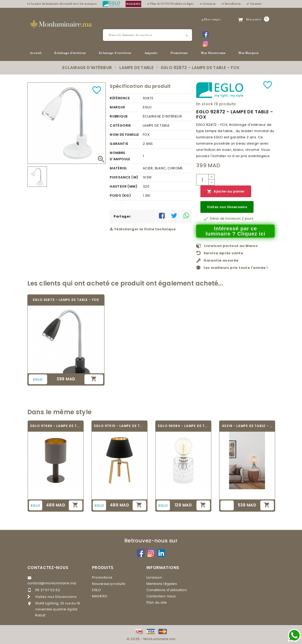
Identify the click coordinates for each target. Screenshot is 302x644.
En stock (205, 104)
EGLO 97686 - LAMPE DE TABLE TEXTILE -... (56, 426)
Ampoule (151, 53)
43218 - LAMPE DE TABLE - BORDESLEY (247, 426)
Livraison (154, 577)
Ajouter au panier (226, 192)
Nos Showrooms (213, 53)
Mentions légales (162, 584)
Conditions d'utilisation (167, 590)
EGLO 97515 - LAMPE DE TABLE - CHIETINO (119, 426)
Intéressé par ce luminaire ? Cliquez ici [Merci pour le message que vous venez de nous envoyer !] (236, 231)
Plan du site (157, 602)
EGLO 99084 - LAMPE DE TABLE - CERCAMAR (183, 426)
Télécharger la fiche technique (143, 229)
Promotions (179, 53)
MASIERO (100, 596)
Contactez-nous (48, 568)
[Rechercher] (147, 35)
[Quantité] (202, 180)
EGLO (97, 590)
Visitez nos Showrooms (227, 207)
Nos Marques (249, 53)
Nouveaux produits (109, 584)
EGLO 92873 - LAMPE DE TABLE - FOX (66, 300)
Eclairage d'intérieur (70, 53)
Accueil (36, 53)
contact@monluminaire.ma (52, 583)
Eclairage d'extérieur (115, 53)
